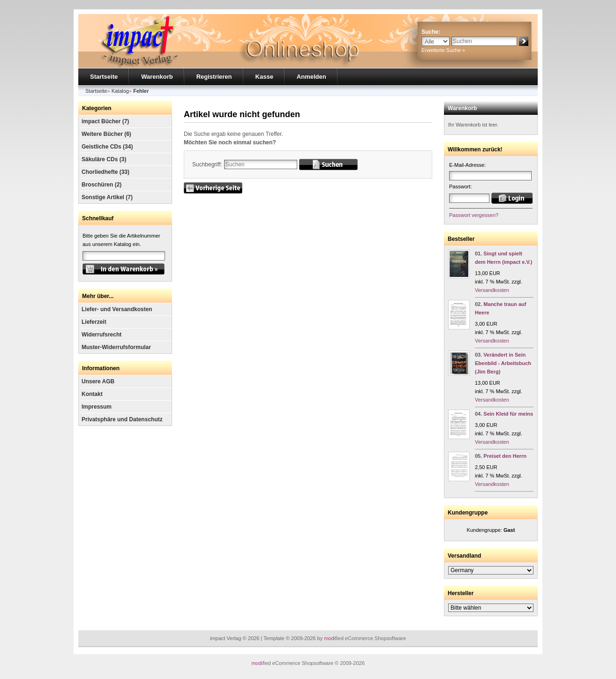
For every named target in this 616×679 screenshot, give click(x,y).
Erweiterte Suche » (443, 50)
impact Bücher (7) (105, 121)
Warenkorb (157, 77)
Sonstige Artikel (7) (107, 197)
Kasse (264, 77)
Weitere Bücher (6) (106, 134)
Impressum (97, 407)
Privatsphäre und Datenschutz (122, 419)
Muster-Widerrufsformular (116, 347)
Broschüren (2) (101, 185)
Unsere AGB (98, 381)
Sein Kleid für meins (508, 414)
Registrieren (214, 77)
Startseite (104, 77)
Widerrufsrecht (101, 335)
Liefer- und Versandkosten (117, 309)
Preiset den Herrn (505, 456)
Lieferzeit (94, 322)
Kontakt (92, 394)
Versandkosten (492, 290)
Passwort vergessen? (474, 215)
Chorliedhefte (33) (105, 172)
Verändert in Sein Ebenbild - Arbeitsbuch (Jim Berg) (503, 363)
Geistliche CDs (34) (107, 147)
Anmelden (312, 77)
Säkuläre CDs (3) (104, 159)
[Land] (491, 570)
